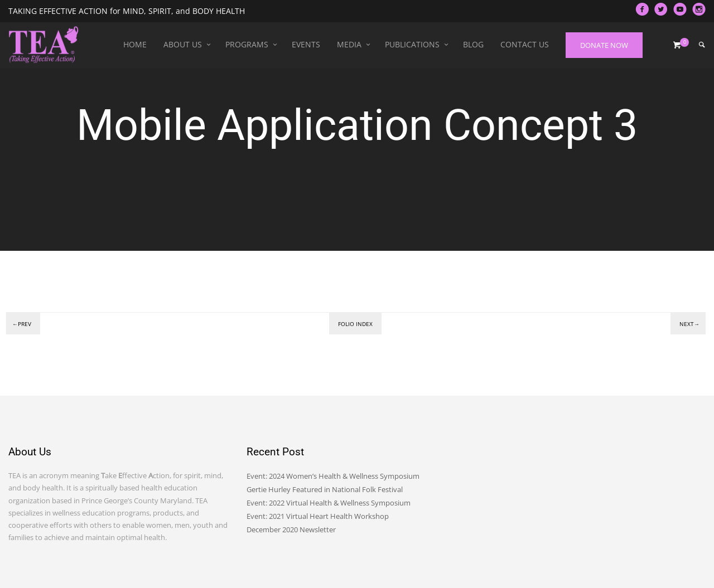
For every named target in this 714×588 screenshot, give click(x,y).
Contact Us (525, 44)
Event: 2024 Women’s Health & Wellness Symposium (333, 476)
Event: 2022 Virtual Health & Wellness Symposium (329, 503)
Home (135, 44)
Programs (247, 44)
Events (306, 44)
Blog (473, 44)
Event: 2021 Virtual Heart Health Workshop (318, 516)
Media (349, 44)
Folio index (355, 324)
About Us (183, 44)
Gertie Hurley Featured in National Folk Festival (325, 489)
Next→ (689, 324)
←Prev (22, 324)
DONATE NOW (604, 45)
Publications (412, 44)
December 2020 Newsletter (291, 529)
